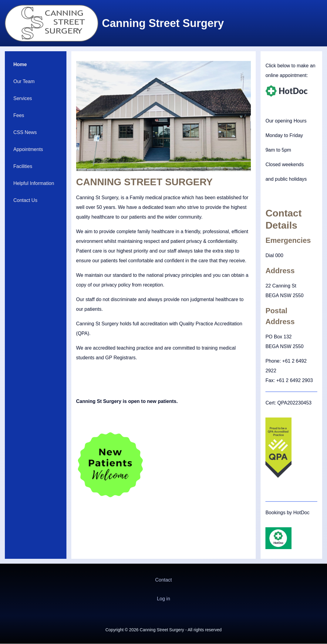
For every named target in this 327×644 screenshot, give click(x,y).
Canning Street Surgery (163, 23)
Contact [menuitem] (163, 580)
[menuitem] (36, 65)
